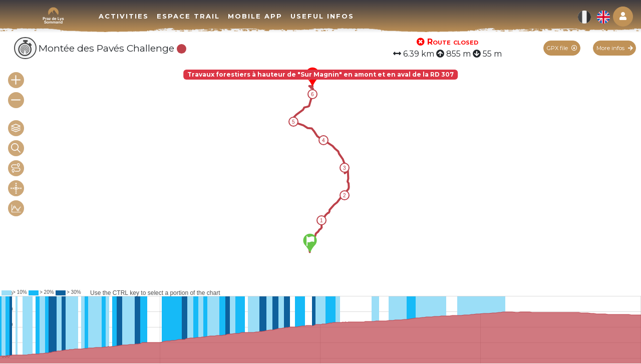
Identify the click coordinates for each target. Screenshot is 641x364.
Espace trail (188, 16)
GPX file (562, 48)
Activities (124, 16)
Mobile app (255, 16)
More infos (615, 48)
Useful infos (322, 16)
